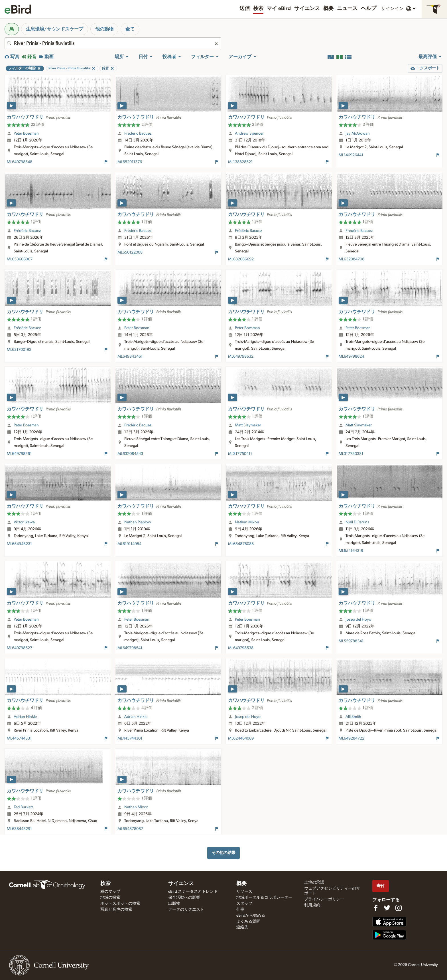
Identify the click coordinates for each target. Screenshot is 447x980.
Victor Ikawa (24, 522)
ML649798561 (19, 454)
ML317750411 (240, 454)
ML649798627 (20, 648)
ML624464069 (241, 738)
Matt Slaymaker (248, 425)
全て (130, 29)
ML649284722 (351, 738)
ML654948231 (19, 544)
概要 (328, 9)
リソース (244, 892)
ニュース (347, 9)
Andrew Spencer (249, 133)
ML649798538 (241, 648)
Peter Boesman (26, 133)
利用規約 (312, 905)
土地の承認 (314, 882)
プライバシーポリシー (324, 899)
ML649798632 (241, 357)
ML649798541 (130, 648)
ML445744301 (130, 738)
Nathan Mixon (247, 522)
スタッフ (244, 904)
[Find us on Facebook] (376, 908)
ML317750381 (351, 454)
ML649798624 (351, 357)
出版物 (174, 904)
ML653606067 (20, 259)
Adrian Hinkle (25, 717)
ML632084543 (130, 454)
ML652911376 (130, 162)
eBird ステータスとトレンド (193, 892)
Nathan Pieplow (138, 522)
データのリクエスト (186, 910)
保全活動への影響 (184, 898)
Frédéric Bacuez (138, 133)
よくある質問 (248, 922)
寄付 (381, 886)
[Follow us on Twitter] (387, 908)
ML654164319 (351, 551)
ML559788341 (351, 641)
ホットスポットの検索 (120, 904)
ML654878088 (241, 544)
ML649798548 (20, 162)
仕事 (240, 910)
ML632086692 (241, 259)
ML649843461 (130, 357)
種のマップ (110, 892)
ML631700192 (19, 350)
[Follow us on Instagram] (399, 908)
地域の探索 (110, 898)
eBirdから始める (251, 916)
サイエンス (307, 9)
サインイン (392, 9)
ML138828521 (240, 162)
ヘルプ (369, 9)
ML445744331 (19, 738)
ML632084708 (351, 259)
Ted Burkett (23, 807)
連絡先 (242, 927)
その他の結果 (223, 853)
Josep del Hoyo (358, 619)
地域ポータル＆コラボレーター (264, 898)
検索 (258, 9)
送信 (245, 9)
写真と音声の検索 (116, 910)
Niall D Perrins (357, 522)
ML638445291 (19, 829)
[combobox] (113, 43)
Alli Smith (353, 717)
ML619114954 (129, 544)
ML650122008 (130, 252)
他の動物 (104, 29)
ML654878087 (130, 829)
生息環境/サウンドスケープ (55, 29)
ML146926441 (351, 155)
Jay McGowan (358, 133)
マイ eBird (279, 9)
